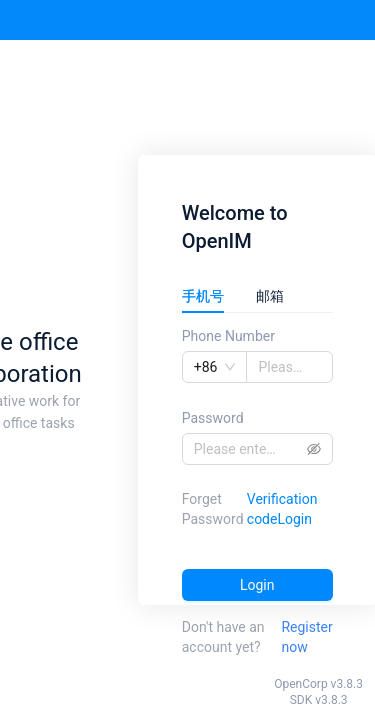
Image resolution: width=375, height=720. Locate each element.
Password (213, 418)
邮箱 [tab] (270, 296)
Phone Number (228, 336)
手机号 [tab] (203, 296)
